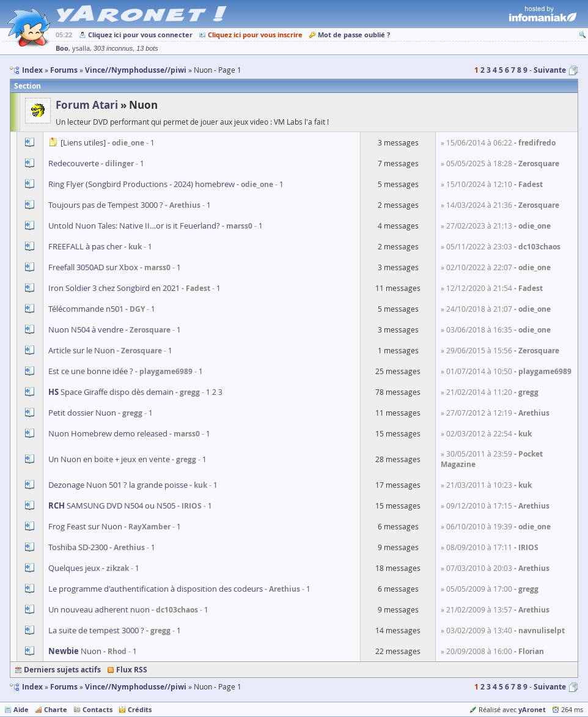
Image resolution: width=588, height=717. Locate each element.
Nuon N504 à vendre (86, 329)
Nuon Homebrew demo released (108, 433)
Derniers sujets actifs (62, 670)
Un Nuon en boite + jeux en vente (109, 459)
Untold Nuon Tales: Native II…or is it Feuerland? (134, 226)
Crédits (140, 709)
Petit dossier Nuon (82, 413)
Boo (62, 48)
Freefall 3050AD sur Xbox (93, 267)
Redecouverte (74, 163)
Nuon (75, 651)
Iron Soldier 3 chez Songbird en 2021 (114, 288)
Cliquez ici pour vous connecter (140, 35)
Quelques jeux (74, 568)
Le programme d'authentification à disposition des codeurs (156, 589)
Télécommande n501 (86, 309)
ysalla (81, 48)
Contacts (97, 709)
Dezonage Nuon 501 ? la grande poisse (118, 485)
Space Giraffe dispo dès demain (111, 392)
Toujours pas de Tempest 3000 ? (106, 205)
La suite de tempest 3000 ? (96, 630)
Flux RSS (132, 670)
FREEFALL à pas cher (85, 246)
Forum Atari (87, 105)
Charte (56, 709)
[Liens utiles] (83, 142)
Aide (21, 709)
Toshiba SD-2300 (79, 547)
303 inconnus (113, 48)
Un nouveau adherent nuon (99, 609)
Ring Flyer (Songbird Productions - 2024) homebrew (141, 184)
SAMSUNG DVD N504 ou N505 (112, 506)
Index (32, 687)
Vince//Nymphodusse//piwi (136, 687)
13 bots (147, 48)
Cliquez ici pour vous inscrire (255, 35)
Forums (64, 687)
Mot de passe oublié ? (354, 35)
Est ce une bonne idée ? (91, 371)
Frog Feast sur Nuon (85, 526)
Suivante (550, 70)
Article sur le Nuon (82, 350)
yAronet (532, 709)
